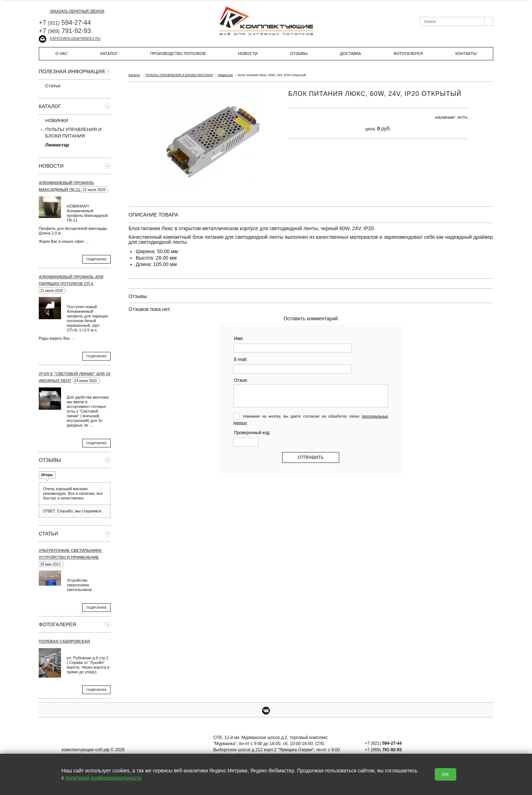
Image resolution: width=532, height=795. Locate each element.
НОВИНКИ (57, 120)
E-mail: (241, 359)
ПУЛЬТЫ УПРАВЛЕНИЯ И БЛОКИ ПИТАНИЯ (73, 133)
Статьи (50, 85)
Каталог (109, 54)
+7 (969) (383, 750)
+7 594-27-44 (65, 23)
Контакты (466, 54)
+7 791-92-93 (65, 31)
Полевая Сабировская (64, 641)
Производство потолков (178, 54)
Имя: (239, 339)
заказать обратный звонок (72, 11)
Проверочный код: (252, 433)
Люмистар (225, 75)
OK (445, 774)
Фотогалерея (408, 54)
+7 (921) (383, 743)
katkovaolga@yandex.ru (70, 39)
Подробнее (96, 259)
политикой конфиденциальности (103, 778)
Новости (248, 54)
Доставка (350, 54)
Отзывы (299, 54)
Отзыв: (241, 380)
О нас (62, 54)
